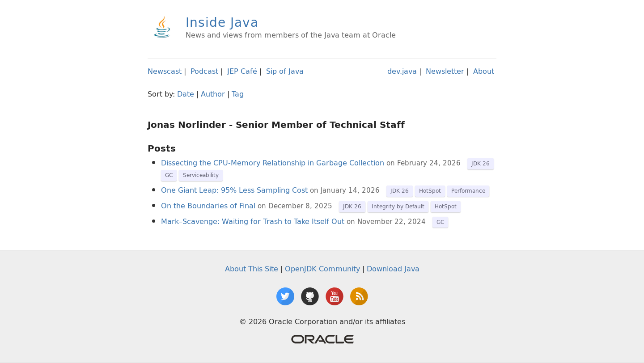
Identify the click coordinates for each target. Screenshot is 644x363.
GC (169, 175)
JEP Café (242, 71)
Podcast (204, 71)
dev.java (402, 71)
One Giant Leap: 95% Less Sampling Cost (234, 190)
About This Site (252, 269)
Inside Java (222, 22)
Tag (238, 94)
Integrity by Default (398, 206)
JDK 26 (481, 163)
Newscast (165, 71)
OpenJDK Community (322, 269)
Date (186, 94)
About (484, 71)
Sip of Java (285, 71)
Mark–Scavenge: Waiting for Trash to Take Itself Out (253, 221)
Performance (468, 191)
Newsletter (445, 71)
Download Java (393, 269)
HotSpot (430, 191)
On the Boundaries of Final (208, 206)
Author (213, 94)
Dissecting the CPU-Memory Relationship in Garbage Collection (273, 163)
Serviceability (201, 175)
